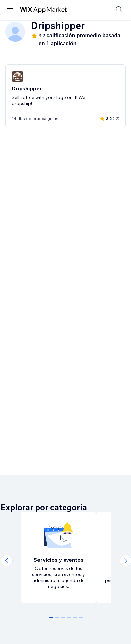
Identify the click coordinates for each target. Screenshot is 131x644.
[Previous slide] (7, 561)
